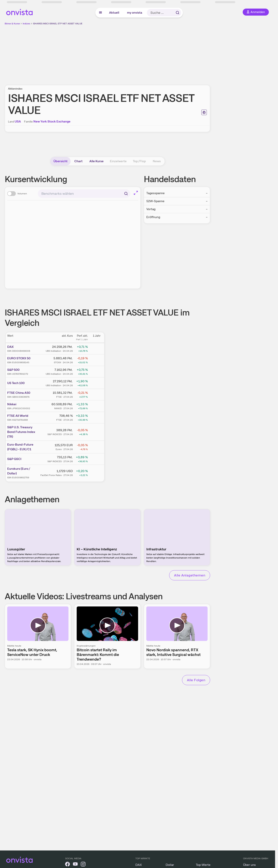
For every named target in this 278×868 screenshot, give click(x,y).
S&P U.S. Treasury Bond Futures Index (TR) (21, 432)
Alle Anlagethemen (190, 575)
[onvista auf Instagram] (83, 865)
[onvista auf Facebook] (68, 865)
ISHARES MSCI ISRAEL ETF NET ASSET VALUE (58, 24)
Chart (78, 161)
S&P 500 (13, 370)
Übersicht (60, 161)
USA (18, 121)
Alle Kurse (96, 161)
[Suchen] (126, 194)
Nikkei (12, 404)
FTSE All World (18, 416)
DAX (10, 347)
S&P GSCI (14, 459)
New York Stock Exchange (52, 121)
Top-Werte (203, 865)
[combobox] (84, 194)
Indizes (26, 24)
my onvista (135, 13)
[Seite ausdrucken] (204, 112)
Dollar (170, 865)
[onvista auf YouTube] (75, 865)
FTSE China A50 (19, 393)
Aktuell (114, 13)
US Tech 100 (16, 383)
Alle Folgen (196, 680)
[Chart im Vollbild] (136, 193)
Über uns (249, 865)
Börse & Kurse (12, 24)
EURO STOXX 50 (19, 358)
